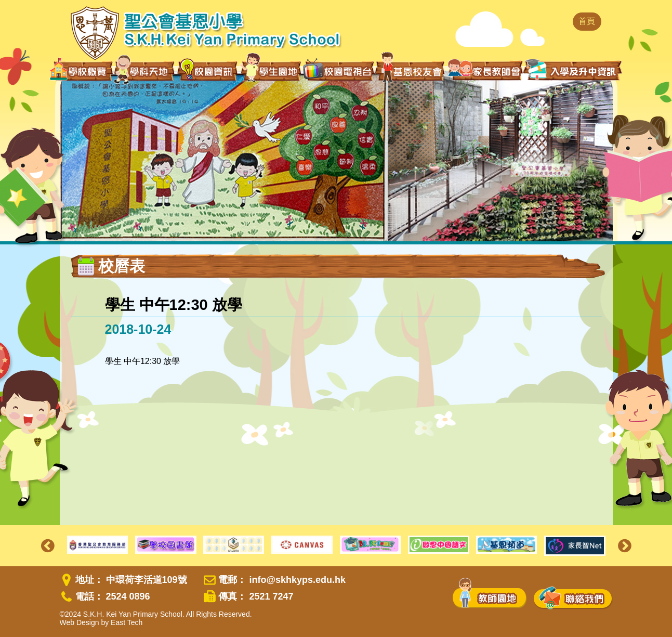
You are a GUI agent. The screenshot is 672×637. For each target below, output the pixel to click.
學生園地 (271, 70)
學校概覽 (81, 71)
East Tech (127, 622)
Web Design (80, 622)
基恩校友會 (411, 71)
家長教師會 (485, 70)
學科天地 (145, 71)
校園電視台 (338, 71)
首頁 (587, 21)
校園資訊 (208, 71)
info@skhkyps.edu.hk (297, 580)
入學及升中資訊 (573, 70)
